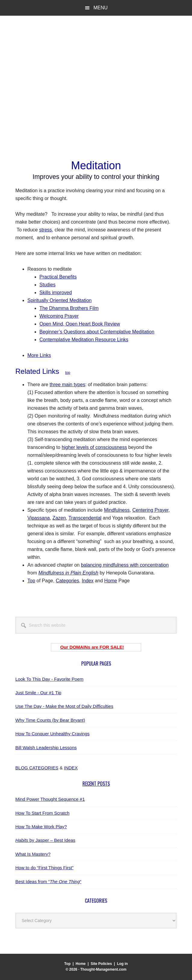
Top (31, 581)
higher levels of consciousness (94, 447)
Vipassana (39, 518)
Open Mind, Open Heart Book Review (80, 324)
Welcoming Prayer (59, 316)
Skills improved (56, 293)
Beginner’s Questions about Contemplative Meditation (97, 332)
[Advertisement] (96, 109)
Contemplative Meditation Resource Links (84, 340)
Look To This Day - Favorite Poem (49, 679)
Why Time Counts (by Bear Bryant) (50, 720)
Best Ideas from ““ (48, 881)
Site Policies (101, 964)
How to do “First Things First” (44, 868)
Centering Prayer (150, 510)
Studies (47, 285)
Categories (67, 581)
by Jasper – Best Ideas (45, 840)
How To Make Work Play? (41, 827)
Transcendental (85, 518)
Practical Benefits (58, 277)
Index (88, 581)
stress (46, 230)
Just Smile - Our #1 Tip (38, 693)
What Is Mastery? (33, 854)
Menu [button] (100, 8)
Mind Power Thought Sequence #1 (50, 799)
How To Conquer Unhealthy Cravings (53, 734)
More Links (39, 355)
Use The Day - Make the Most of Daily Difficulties (64, 706)
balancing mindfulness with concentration (125, 565)
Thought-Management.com (65, 45)
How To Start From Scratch (42, 813)
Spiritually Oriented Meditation (59, 300)
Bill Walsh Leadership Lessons (46, 748)
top (68, 373)
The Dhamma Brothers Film (69, 308)
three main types (67, 385)
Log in (122, 964)
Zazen (59, 518)
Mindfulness (117, 510)
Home (111, 581)
